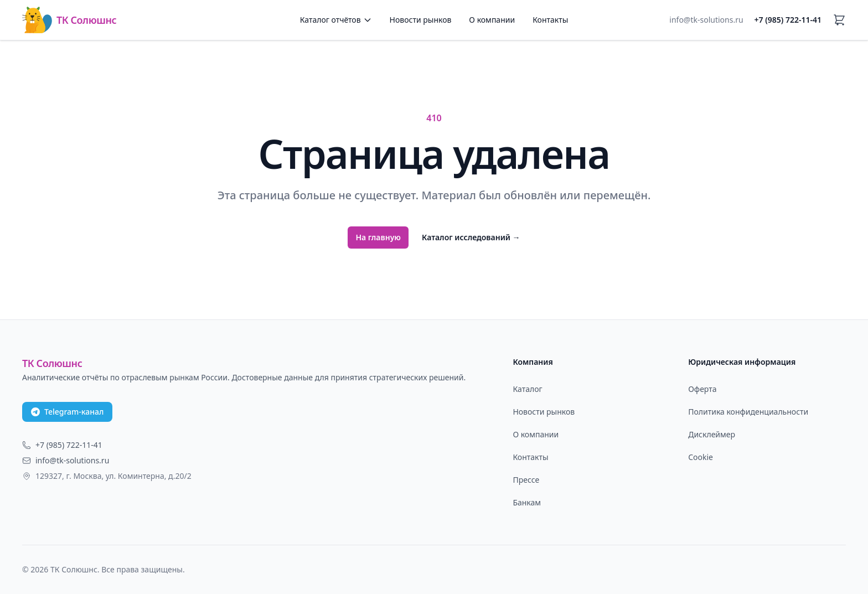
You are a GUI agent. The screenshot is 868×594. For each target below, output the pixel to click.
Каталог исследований (471, 237)
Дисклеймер (712, 434)
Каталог (527, 389)
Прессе (526, 480)
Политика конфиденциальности (748, 412)
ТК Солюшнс (69, 20)
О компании (492, 20)
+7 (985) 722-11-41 (788, 20)
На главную (378, 237)
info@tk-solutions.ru (706, 20)
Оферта (702, 389)
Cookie (701, 457)
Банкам (527, 502)
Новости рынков (421, 20)
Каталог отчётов (336, 20)
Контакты (550, 20)
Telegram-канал (67, 412)
